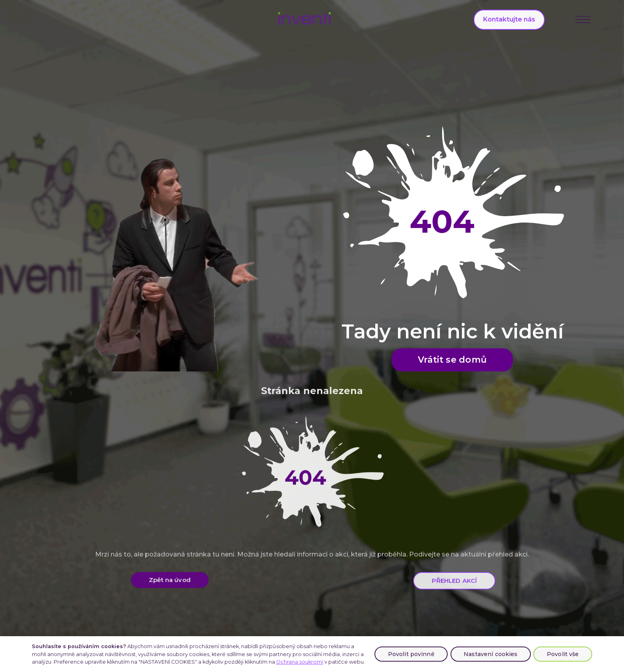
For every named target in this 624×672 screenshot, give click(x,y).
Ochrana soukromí (300, 662)
